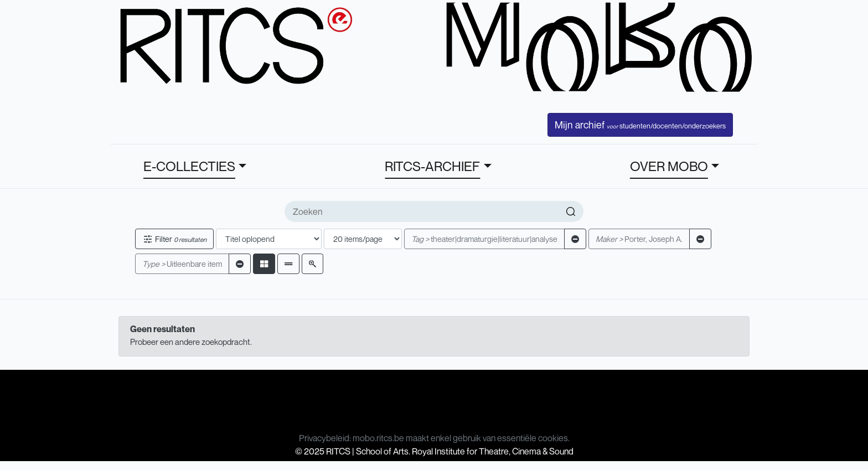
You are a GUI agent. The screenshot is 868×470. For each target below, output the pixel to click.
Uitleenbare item (182, 264)
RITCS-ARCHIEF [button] (432, 166)
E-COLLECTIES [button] (189, 166)
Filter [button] (174, 239)
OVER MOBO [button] (669, 166)
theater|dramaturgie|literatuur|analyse (484, 239)
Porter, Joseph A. (639, 239)
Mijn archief (640, 125)
